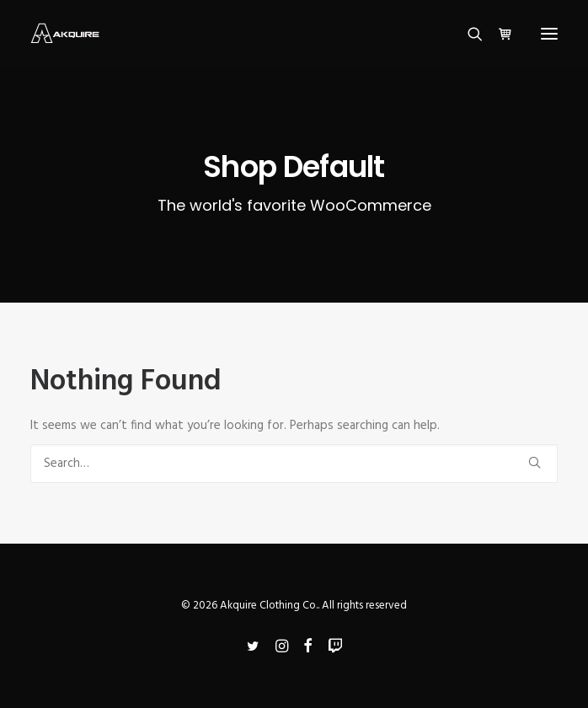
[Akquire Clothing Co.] (65, 33)
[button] (549, 33)
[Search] (468, 34)
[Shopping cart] (498, 34)
